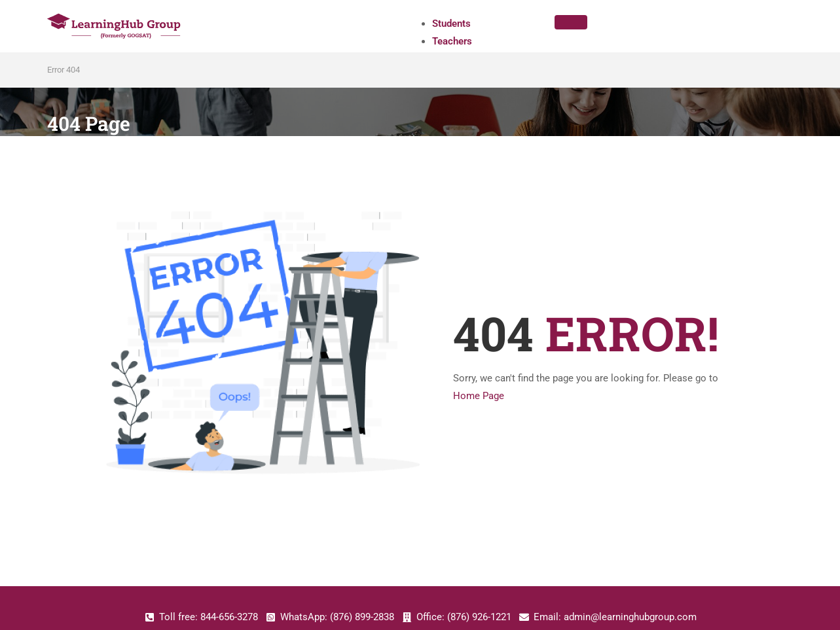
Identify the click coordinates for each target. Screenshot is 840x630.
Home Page (479, 396)
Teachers (452, 41)
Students (451, 24)
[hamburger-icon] (571, 22)
